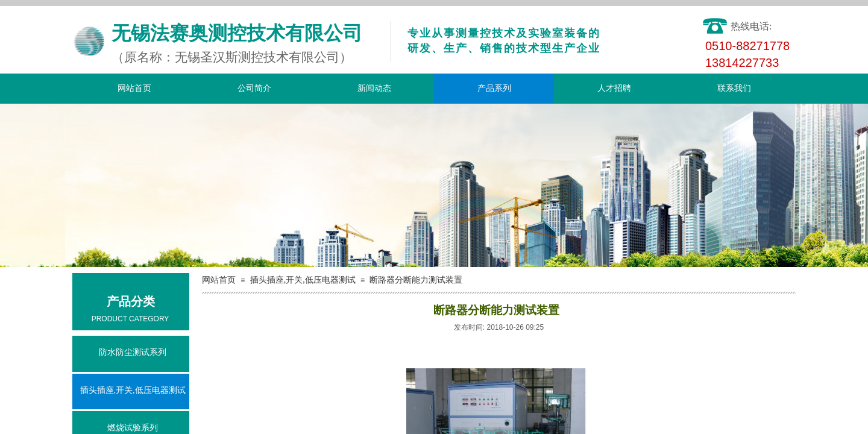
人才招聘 (614, 88)
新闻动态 (374, 88)
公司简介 (254, 88)
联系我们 (734, 88)
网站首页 (134, 88)
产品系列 (494, 88)
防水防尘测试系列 (133, 352)
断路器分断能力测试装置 (416, 280)
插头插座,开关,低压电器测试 (303, 280)
